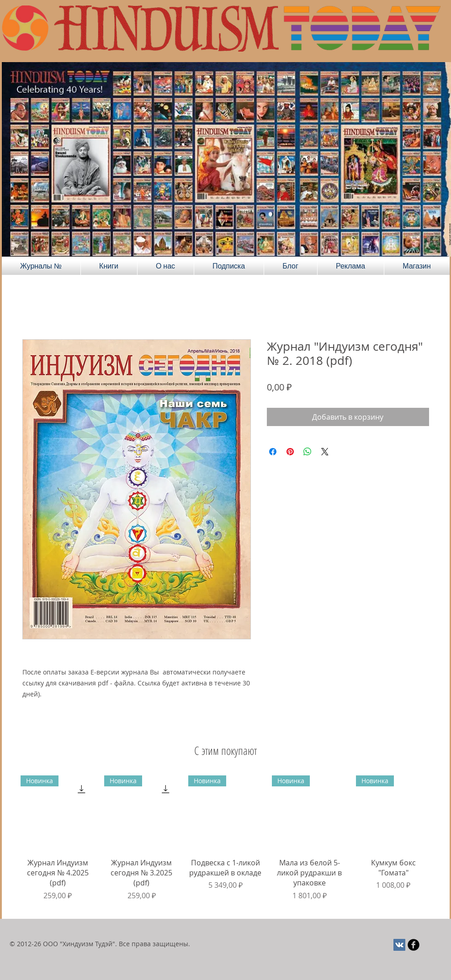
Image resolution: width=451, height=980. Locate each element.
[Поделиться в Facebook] (273, 452)
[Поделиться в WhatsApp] (308, 452)
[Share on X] (325, 452)
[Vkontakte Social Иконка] (399, 945)
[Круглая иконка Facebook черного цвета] (414, 945)
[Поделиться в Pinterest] (290, 452)
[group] (226, 843)
